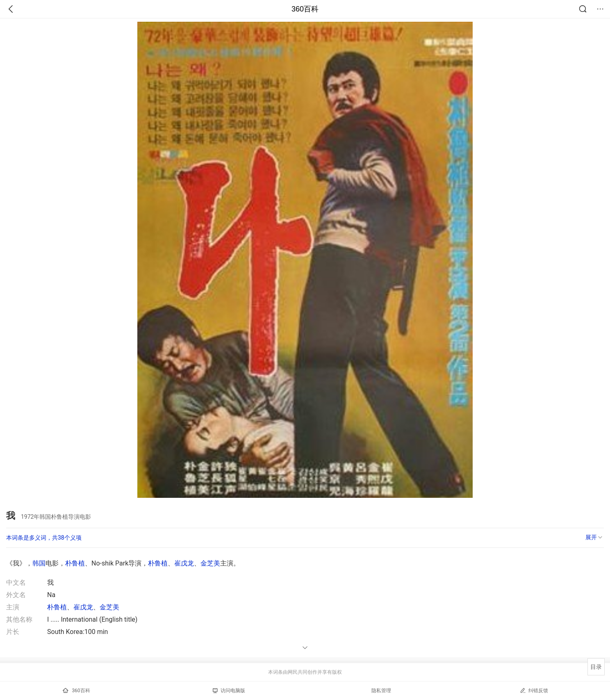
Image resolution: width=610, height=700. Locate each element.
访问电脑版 (229, 691)
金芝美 (210, 563)
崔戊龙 (184, 563)
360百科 (305, 9)
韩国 (39, 563)
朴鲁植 (75, 563)
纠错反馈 (534, 690)
